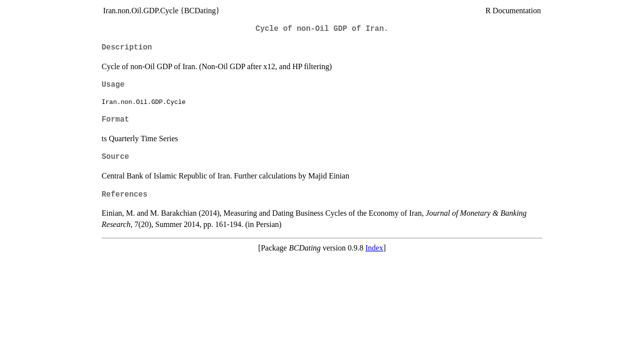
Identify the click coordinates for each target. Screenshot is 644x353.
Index (374, 248)
